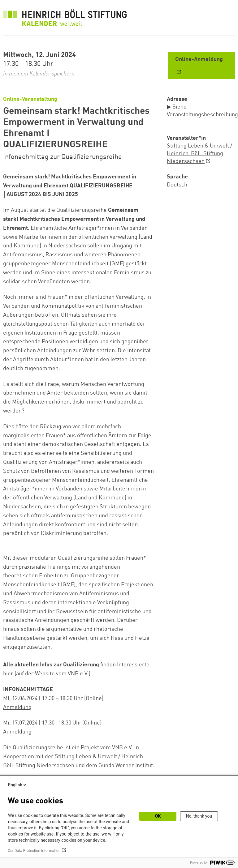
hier (8, 674)
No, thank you (199, 816)
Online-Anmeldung (199, 59)
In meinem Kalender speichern (39, 74)
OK (158, 816)
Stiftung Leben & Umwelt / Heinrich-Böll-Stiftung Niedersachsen (199, 154)
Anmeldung (17, 708)
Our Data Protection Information (34, 851)
